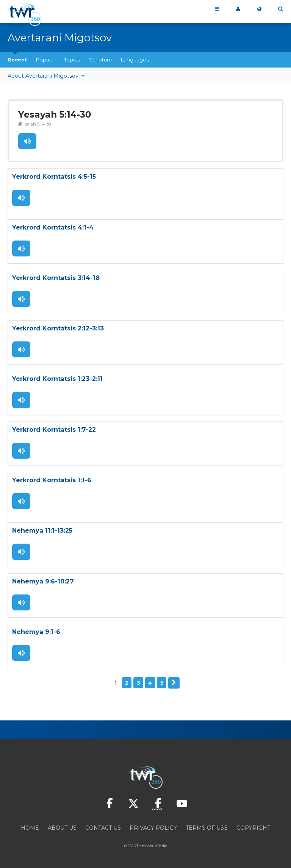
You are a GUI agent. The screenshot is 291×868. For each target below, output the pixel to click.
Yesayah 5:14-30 (55, 115)
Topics (72, 60)
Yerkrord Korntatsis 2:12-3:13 (58, 328)
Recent (17, 60)
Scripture (101, 60)
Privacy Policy (153, 827)
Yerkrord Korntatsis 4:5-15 (54, 177)
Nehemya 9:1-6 (36, 631)
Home (30, 827)
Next (174, 682)
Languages (135, 60)
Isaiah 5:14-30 (38, 124)
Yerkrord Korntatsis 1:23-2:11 (57, 379)
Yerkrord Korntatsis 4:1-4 (53, 227)
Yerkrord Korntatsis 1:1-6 (52, 480)
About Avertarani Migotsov (44, 76)
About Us (62, 827)
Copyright (253, 827)
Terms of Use (207, 827)
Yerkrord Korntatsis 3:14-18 (56, 278)
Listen (27, 142)
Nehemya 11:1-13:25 (42, 530)
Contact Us (103, 827)
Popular (46, 60)
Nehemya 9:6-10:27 (43, 581)
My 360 (238, 9)
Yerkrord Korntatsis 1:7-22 (54, 429)
